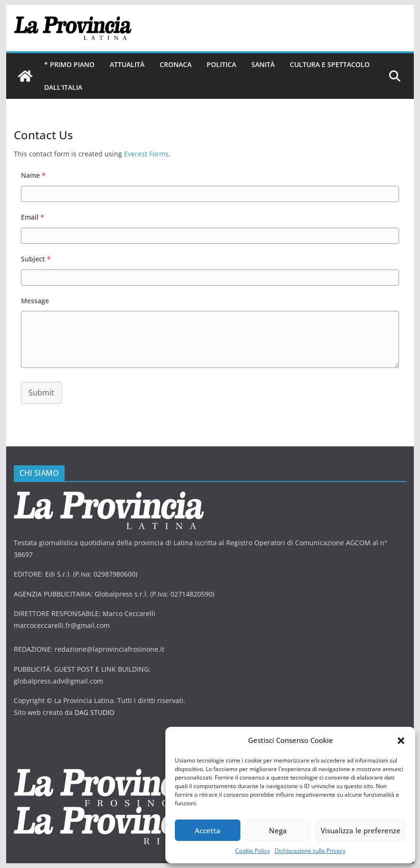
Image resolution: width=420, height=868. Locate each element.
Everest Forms (146, 154)
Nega (278, 830)
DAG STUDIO (95, 712)
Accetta (208, 830)
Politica (221, 64)
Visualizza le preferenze (361, 830)
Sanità (263, 64)
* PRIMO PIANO (69, 64)
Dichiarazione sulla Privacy (310, 851)
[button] (401, 741)
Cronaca (176, 64)
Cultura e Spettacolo (330, 64)
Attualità (127, 64)
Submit (41, 393)
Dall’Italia (63, 87)
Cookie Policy (253, 851)
